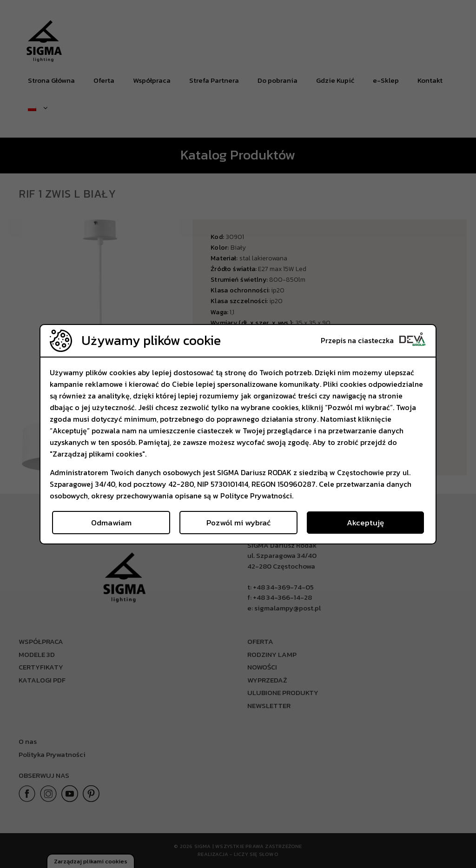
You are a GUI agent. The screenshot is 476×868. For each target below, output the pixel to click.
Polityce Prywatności (256, 496)
